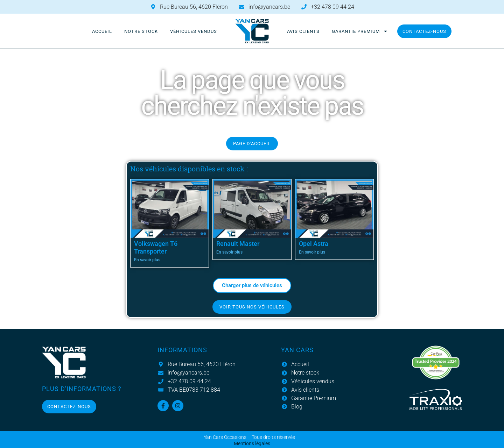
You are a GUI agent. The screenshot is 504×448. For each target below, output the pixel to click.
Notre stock (141, 31)
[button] (252, 286)
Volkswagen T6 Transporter (156, 247)
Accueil (102, 31)
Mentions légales (252, 444)
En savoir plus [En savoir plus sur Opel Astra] (312, 252)
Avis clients (303, 31)
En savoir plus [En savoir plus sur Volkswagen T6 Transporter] (147, 260)
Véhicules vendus (194, 31)
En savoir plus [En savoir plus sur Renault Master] (229, 252)
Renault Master (238, 244)
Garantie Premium (360, 31)
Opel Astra (314, 244)
